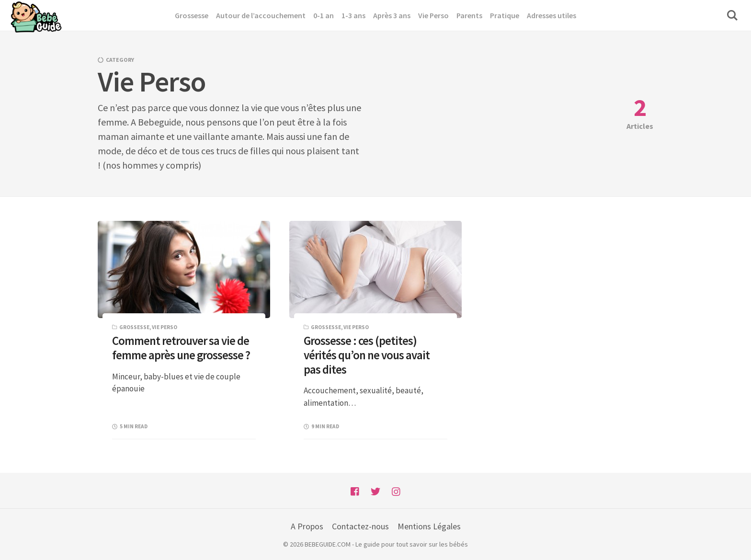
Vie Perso (165, 327)
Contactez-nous (360, 526)
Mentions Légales (429, 526)
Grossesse (134, 327)
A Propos (307, 526)
